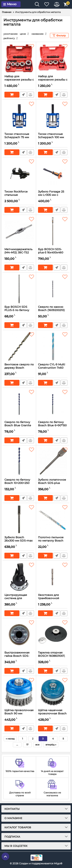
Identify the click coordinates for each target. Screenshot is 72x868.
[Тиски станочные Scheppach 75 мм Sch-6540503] (19, 116)
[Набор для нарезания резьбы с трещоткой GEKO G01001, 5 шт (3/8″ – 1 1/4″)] (53, 58)
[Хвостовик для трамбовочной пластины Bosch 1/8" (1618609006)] (53, 577)
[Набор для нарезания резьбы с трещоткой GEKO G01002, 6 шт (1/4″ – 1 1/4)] (19, 58)
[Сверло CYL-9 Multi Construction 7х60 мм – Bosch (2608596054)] (53, 347)
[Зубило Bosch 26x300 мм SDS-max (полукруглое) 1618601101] (19, 519)
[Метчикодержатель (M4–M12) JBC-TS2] (19, 231)
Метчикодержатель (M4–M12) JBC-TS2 (19, 253)
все (37, 745)
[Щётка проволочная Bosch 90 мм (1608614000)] (19, 692)
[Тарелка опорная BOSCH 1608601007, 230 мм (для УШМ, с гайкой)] (53, 635)
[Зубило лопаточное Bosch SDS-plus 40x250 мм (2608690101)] (53, 462)
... (17, 745)
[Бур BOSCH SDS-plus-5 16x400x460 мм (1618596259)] (53, 231)
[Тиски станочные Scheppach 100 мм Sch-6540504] (53, 116)
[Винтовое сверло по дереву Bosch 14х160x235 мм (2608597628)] (19, 347)
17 (27, 745)
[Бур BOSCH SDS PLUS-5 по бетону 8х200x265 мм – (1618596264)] (19, 289)
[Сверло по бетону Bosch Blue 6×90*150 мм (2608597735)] (53, 404)
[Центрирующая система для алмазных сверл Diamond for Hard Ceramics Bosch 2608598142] (19, 577)
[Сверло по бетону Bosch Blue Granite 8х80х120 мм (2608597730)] (19, 404)
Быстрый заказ (23, 95)
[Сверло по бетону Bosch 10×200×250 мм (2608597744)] (19, 462)
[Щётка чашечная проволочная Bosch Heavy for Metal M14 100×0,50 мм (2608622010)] (53, 692)
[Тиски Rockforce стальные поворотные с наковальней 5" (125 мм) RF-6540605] (19, 174)
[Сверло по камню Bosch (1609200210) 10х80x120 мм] (53, 289)
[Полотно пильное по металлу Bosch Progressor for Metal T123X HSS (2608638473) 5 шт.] (53, 519)
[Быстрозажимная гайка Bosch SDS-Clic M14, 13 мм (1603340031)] (19, 635)
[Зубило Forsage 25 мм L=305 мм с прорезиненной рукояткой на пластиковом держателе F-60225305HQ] (53, 174)
